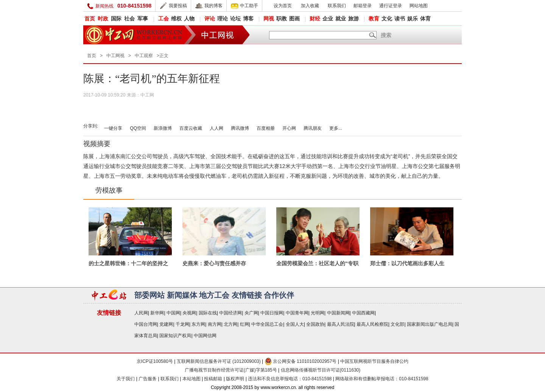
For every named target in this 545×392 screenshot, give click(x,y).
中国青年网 (297, 313)
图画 (294, 19)
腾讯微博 (240, 128)
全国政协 (315, 324)
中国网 (173, 313)
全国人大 (295, 324)
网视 (269, 19)
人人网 (216, 128)
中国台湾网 (146, 324)
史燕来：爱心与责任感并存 (214, 263)
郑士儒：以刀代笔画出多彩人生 (407, 263)
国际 (116, 19)
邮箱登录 (363, 6)
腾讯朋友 (313, 128)
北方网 (230, 324)
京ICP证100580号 (155, 361)
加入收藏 (310, 6)
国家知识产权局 (175, 336)
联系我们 (337, 6)
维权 (176, 19)
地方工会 (214, 295)
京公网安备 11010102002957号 (301, 361)
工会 (163, 19)
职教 (282, 19)
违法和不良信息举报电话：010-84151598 (290, 379)
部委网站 (149, 295)
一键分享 (113, 128)
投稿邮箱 (213, 379)
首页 (90, 19)
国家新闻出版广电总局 (430, 324)
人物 (189, 19)
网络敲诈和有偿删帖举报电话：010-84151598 (382, 379)
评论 (210, 19)
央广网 (251, 313)
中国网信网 (205, 336)
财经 (315, 19)
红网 (244, 324)
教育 (374, 19)
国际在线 (208, 313)
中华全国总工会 (267, 324)
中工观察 (144, 56)
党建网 (166, 324)
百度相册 (266, 128)
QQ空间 (138, 128)
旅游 (353, 19)
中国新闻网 (338, 313)
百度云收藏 (191, 128)
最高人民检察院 (372, 324)
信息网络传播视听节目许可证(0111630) (321, 370)
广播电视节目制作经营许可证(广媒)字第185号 (231, 370)
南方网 (215, 324)
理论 (223, 19)
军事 (143, 19)
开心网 (289, 128)
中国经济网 (230, 313)
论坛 (235, 19)
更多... (336, 128)
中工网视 (115, 56)
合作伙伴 (279, 295)
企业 (328, 19)
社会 (129, 19)
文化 (387, 19)
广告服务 (148, 379)
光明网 (318, 313)
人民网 (141, 313)
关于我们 (126, 379)
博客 (248, 19)
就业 (341, 19)
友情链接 (247, 295)
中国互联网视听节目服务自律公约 (374, 361)
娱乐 (413, 19)
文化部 (397, 324)
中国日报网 (272, 313)
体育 (425, 19)
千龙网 (182, 324)
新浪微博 (163, 128)
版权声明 (236, 379)
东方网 (198, 324)
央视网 (189, 313)
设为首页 (283, 6)
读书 (400, 19)
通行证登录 (391, 6)
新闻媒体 (182, 295)
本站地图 (192, 379)
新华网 (157, 313)
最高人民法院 (341, 324)
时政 (103, 19)
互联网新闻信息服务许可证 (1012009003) (219, 361)
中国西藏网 (363, 313)
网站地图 (419, 6)
